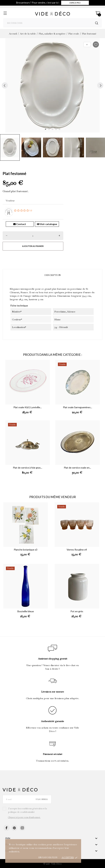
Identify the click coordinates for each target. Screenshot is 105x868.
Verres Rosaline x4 (77, 550)
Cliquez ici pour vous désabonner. (24, 817)
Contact (20, 224)
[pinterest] (14, 828)
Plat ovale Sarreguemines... (78, 407)
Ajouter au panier (33, 246)
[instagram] (22, 828)
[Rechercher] (97, 23)
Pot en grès (77, 611)
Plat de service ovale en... (77, 468)
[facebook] (7, 828)
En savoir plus (48, 857)
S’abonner (42, 799)
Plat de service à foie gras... (28, 468)
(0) (23, 210)
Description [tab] (53, 275)
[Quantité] (33, 236)
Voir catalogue (47, 224)
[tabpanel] (52, 85)
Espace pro (75, 3)
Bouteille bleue (26, 611)
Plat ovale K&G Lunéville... (28, 407)
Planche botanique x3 (26, 550)
